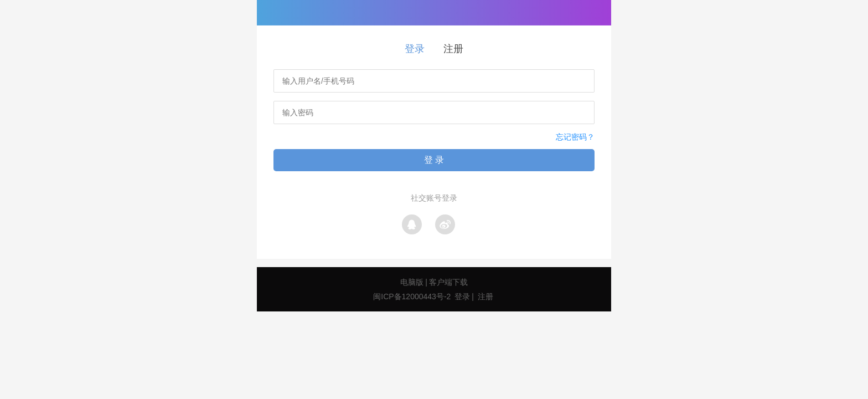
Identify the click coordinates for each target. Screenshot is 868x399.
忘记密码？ (575, 137)
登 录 (434, 160)
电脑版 (412, 282)
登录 (415, 49)
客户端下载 (448, 282)
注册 (453, 49)
